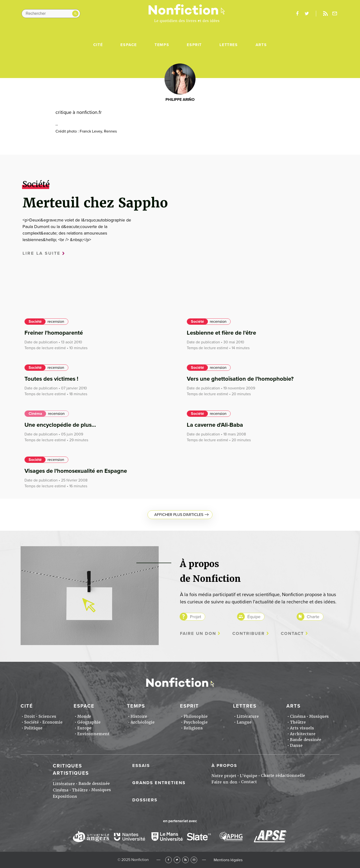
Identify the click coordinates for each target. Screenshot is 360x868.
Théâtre (298, 722)
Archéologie (143, 722)
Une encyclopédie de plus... (60, 425)
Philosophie (196, 716)
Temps (162, 45)
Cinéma (35, 414)
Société (35, 322)
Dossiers (145, 800)
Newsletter (335, 14)
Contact (292, 634)
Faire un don (198, 634)
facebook (297, 14)
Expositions (65, 796)
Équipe (254, 617)
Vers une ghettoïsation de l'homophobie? (240, 379)
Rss (325, 14)
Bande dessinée (306, 740)
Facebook (168, 860)
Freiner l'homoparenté (54, 333)
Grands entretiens (159, 783)
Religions (193, 728)
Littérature (248, 716)
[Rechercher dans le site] (51, 14)
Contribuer (249, 634)
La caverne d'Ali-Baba (215, 425)
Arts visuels (302, 728)
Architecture (303, 734)
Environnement (93, 734)
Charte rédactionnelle (283, 776)
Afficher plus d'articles (179, 515)
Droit (30, 716)
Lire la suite (42, 253)
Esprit (194, 45)
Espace (129, 45)
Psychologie (196, 722)
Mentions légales (228, 860)
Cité (98, 45)
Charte (313, 617)
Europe (84, 728)
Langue (244, 722)
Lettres (229, 45)
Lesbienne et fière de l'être (221, 333)
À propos (224, 765)
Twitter (177, 860)
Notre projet (224, 776)
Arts (261, 45)
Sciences (47, 716)
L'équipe (249, 776)
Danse (296, 746)
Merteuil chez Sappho (95, 203)
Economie (52, 722)
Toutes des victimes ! (51, 379)
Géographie (89, 722)
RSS (185, 860)
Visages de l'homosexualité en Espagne (76, 471)
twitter (307, 14)
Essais (141, 765)
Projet (196, 617)
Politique (33, 728)
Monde (84, 716)
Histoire (139, 716)
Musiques (319, 716)
